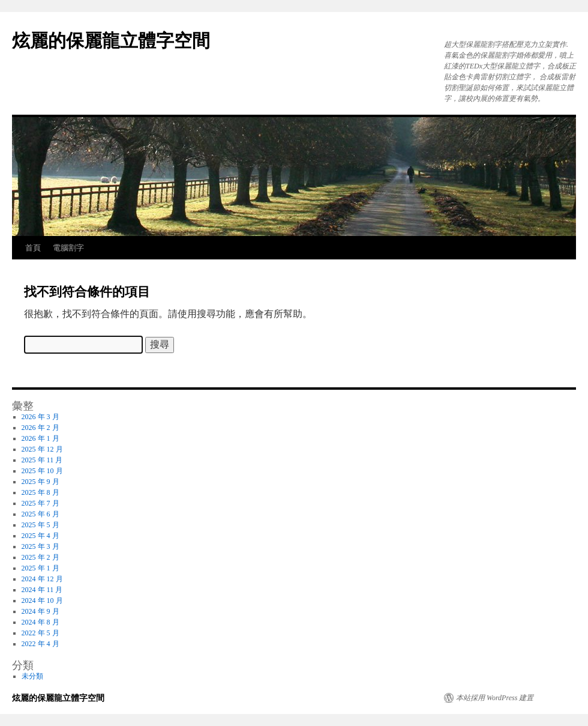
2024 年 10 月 (42, 600)
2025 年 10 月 (42, 471)
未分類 (32, 676)
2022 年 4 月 (40, 644)
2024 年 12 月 (42, 579)
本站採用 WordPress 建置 (495, 698)
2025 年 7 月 (40, 503)
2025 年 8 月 (40, 492)
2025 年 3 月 (40, 546)
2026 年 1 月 (40, 438)
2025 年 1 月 (40, 568)
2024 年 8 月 (40, 622)
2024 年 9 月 (40, 611)
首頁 (33, 248)
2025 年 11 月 (42, 460)
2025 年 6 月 (40, 514)
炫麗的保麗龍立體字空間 (111, 41)
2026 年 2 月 (40, 428)
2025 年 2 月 (40, 557)
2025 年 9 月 (40, 482)
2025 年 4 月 (40, 536)
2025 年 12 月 (42, 449)
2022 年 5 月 (40, 633)
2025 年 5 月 (40, 525)
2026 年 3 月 (40, 417)
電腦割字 (68, 248)
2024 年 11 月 (42, 590)
